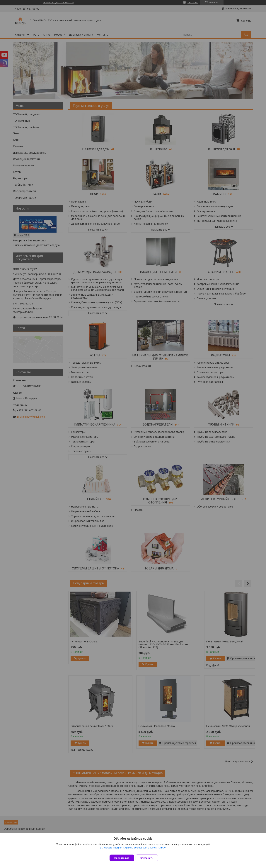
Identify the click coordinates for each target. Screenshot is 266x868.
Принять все (122, 858)
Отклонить (149, 858)
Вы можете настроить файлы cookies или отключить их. (132, 850)
